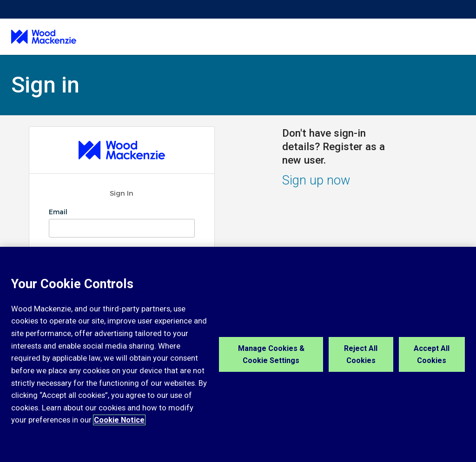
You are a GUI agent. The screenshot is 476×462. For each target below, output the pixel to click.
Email (59, 212)
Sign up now (316, 180)
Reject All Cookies (361, 354)
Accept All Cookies (432, 354)
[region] (238, 354)
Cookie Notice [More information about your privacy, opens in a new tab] (119, 420)
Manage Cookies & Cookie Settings (271, 354)
